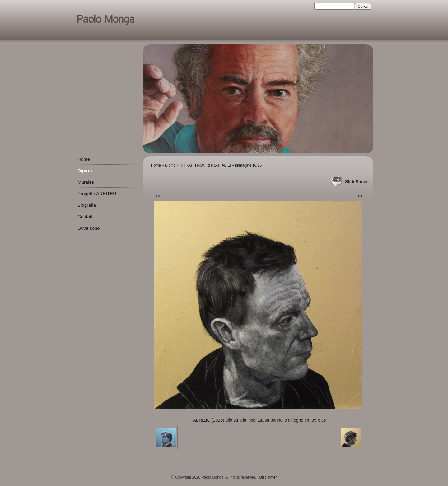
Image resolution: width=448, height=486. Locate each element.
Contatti (86, 217)
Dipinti (170, 165)
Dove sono (89, 228)
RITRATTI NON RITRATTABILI (205, 165)
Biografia (87, 205)
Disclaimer (268, 477)
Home (156, 165)
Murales (86, 182)
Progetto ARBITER (97, 194)
